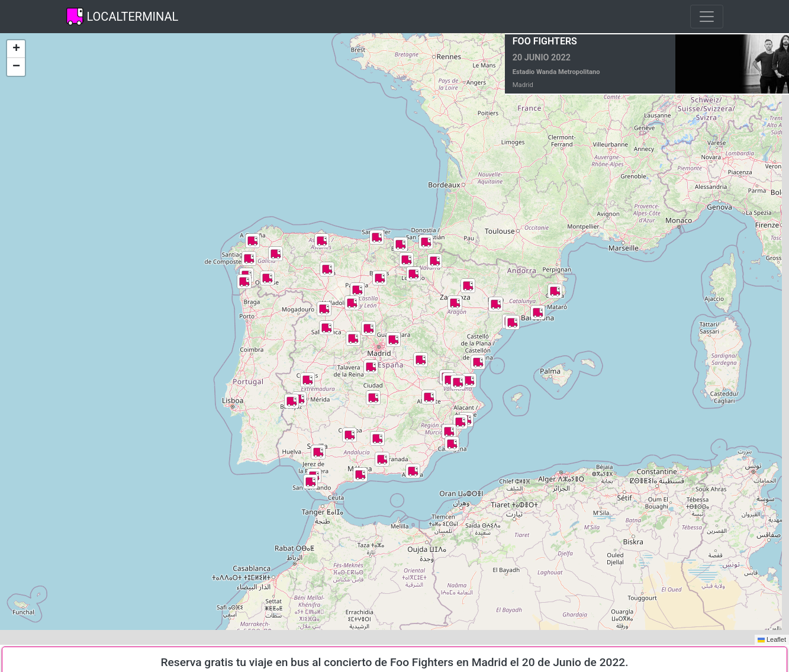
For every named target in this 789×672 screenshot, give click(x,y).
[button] (276, 254)
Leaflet (772, 639)
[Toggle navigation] (707, 17)
